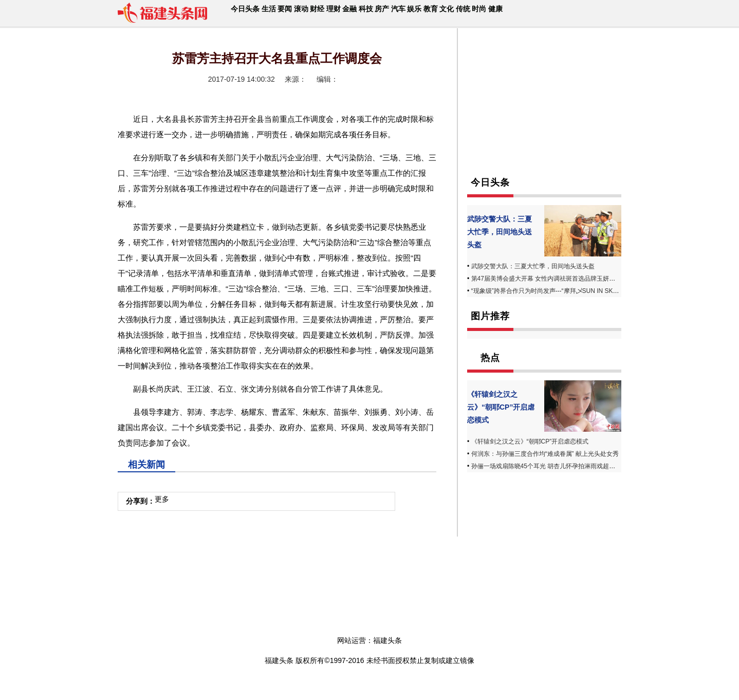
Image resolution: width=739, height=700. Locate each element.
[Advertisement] (544, 112)
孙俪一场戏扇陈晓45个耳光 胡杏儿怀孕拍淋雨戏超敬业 (547, 466)
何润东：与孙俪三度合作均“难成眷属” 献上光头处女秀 (545, 454)
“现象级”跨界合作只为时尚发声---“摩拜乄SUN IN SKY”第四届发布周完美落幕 (576, 291)
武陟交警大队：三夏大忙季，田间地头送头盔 (500, 232)
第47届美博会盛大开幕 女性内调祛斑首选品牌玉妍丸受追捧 (553, 279)
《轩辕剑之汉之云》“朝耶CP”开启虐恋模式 (501, 407)
